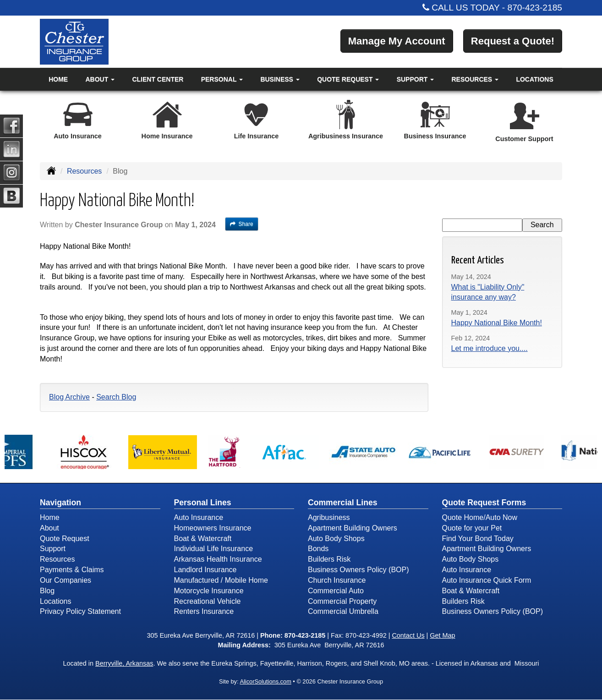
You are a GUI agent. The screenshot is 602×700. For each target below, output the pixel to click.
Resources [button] (475, 79)
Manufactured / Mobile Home (221, 580)
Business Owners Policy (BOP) (358, 570)
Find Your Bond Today (478, 539)
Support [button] (416, 79)
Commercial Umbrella (343, 611)
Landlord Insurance (205, 570)
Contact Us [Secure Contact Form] (408, 635)
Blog (47, 591)
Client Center (158, 79)
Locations (534, 79)
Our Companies (66, 580)
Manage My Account (397, 41)
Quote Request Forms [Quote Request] (484, 503)
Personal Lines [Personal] (203, 503)
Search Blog (116, 397)
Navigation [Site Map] (60, 503)
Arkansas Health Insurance (218, 559)
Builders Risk (329, 559)
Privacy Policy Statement (80, 611)
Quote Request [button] (348, 79)
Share (242, 224)
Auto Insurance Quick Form (487, 580)
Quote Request (65, 539)
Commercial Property (342, 601)
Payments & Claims (72, 570)
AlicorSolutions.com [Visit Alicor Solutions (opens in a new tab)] (265, 681)
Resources (84, 171)
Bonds (318, 549)
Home (58, 79)
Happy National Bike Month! (497, 323)
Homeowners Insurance (213, 528)
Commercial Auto (336, 591)
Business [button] (280, 79)
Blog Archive (69, 397)
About (49, 528)
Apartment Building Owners (353, 528)
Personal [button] (222, 79)
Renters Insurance (204, 611)
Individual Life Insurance (214, 549)
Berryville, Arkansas (124, 663)
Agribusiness (329, 517)
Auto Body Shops (336, 539)
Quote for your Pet (472, 528)
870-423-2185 (535, 8)
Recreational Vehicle (208, 601)
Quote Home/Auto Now (480, 517)
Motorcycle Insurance (209, 591)
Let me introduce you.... (490, 348)
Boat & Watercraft (203, 539)
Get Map (442, 635)
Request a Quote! (513, 41)
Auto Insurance (199, 517)
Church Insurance (337, 580)
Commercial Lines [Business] (343, 503)
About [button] (100, 79)
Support (53, 549)
